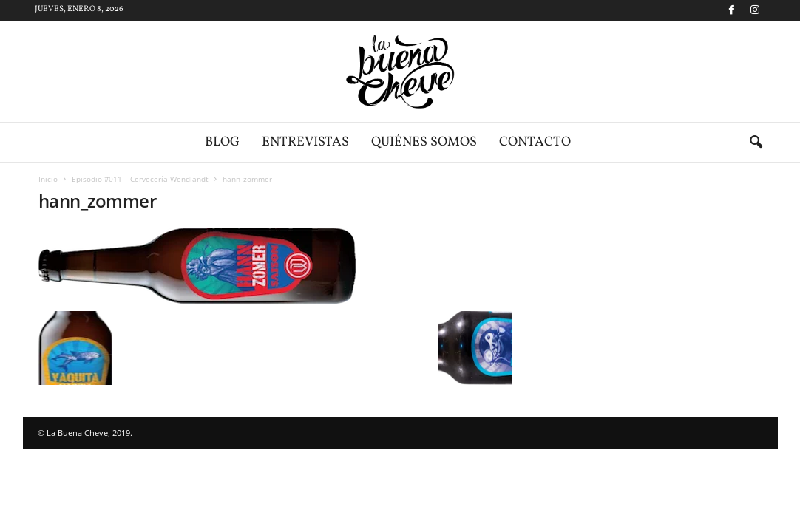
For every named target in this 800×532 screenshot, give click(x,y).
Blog (222, 142)
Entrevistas (305, 142)
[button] (756, 143)
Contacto (535, 142)
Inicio (48, 179)
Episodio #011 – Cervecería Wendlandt (140, 179)
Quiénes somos (424, 142)
